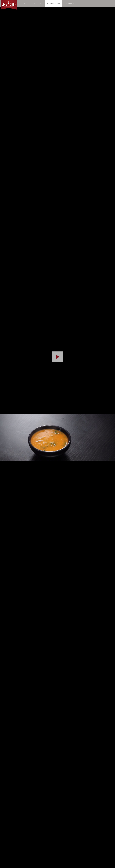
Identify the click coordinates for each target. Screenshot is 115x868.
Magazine (70, 4)
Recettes (36, 4)
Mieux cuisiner (53, 4)
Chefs (23, 4)
